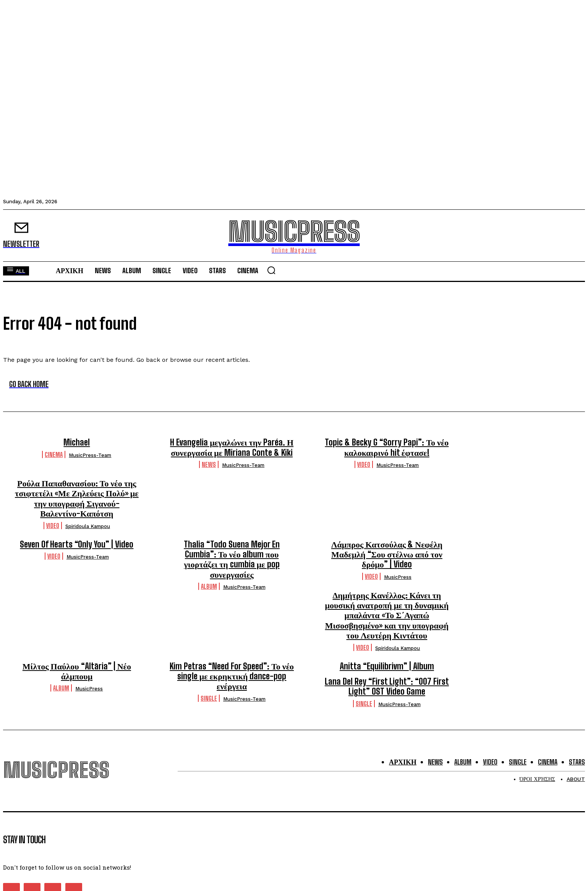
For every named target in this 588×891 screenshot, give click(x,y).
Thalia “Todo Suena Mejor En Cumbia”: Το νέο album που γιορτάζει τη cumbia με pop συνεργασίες (232, 559)
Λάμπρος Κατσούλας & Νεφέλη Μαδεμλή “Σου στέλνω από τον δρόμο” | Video (387, 554)
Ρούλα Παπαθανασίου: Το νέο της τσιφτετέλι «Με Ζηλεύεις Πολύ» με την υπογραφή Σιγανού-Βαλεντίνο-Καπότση (77, 498)
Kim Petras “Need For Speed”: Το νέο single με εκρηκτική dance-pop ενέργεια (232, 676)
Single (209, 698)
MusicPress (398, 577)
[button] (271, 270)
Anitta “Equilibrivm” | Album (387, 666)
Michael (77, 442)
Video (364, 464)
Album (209, 586)
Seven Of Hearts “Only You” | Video (77, 544)
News (209, 464)
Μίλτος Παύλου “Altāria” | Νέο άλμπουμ (77, 671)
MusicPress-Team (90, 455)
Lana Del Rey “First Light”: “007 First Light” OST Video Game (387, 686)
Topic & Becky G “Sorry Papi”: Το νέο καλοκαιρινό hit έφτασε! (387, 447)
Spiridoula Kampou (88, 526)
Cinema (54, 454)
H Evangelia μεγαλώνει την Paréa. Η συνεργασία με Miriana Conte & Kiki (232, 447)
